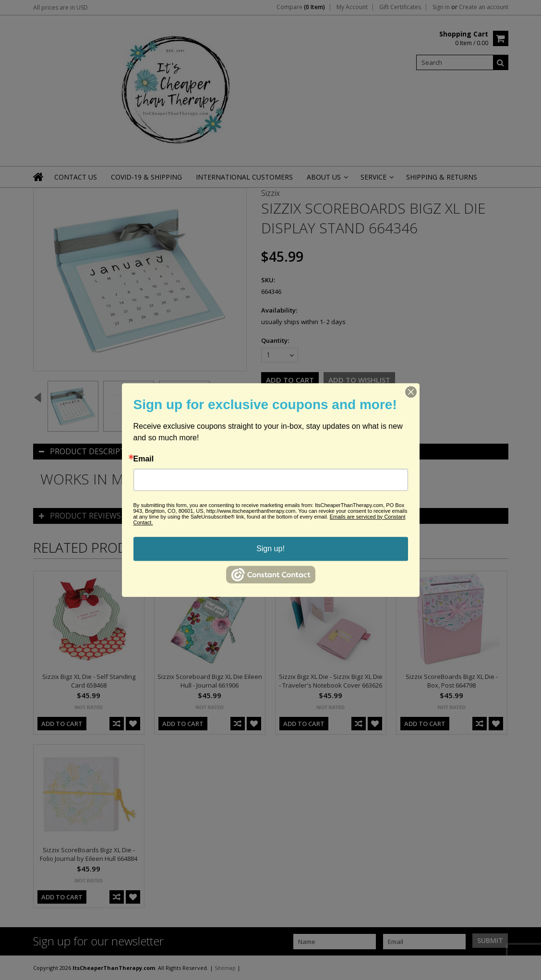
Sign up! (270, 549)
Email (144, 459)
